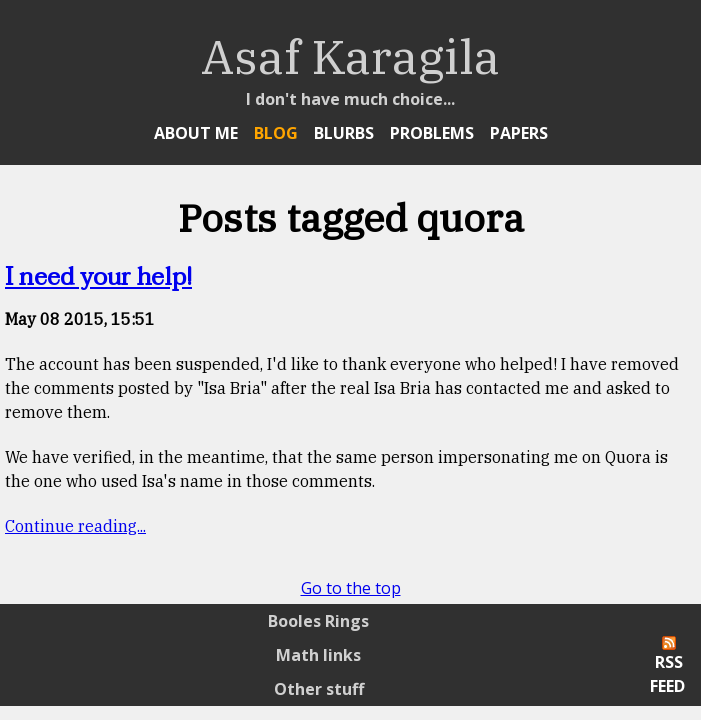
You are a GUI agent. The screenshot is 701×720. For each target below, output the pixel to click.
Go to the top (351, 588)
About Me (196, 133)
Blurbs (344, 133)
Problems (432, 133)
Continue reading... (75, 526)
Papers (519, 133)
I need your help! (98, 277)
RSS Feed (667, 666)
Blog (276, 133)
